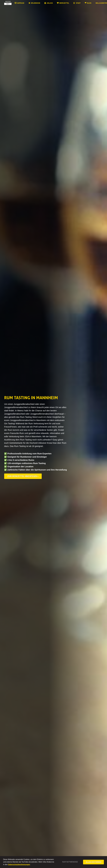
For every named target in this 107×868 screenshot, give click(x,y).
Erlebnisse (35, 3)
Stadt (78, 3)
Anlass (50, 3)
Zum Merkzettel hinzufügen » (23, 476)
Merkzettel (64, 3)
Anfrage (21, 3)
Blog (89, 3)
